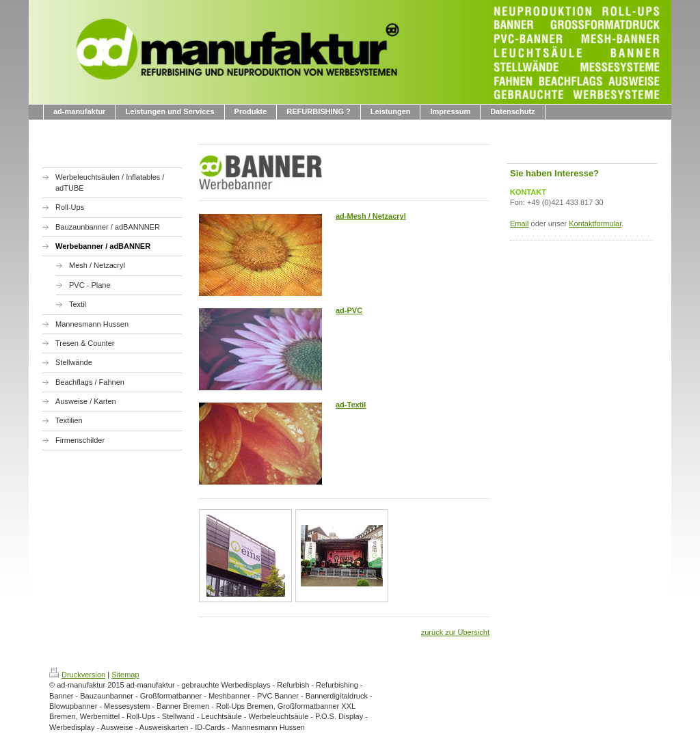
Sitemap (125, 675)
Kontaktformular (595, 223)
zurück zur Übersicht (455, 632)
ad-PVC (349, 310)
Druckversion (77, 675)
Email (520, 223)
